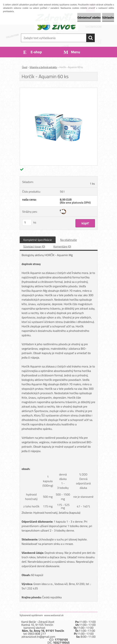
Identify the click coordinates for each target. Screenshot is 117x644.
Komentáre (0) (62, 246)
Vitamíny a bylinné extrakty (43, 67)
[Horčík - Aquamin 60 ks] (59, 89)
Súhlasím (108, 17)
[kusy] (27, 222)
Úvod (25, 67)
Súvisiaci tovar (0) (34, 246)
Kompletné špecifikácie (38, 240)
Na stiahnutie (69, 240)
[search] (90, 38)
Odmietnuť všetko (89, 17)
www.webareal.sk (54, 615)
